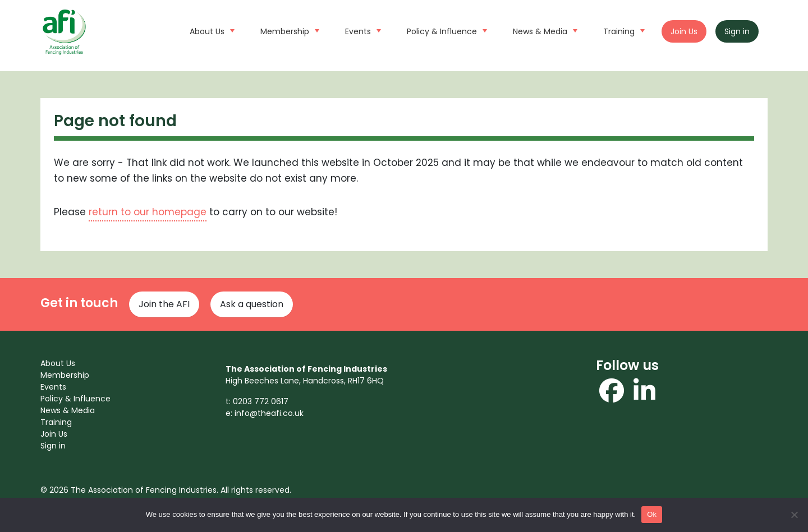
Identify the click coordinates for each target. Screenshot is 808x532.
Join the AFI (164, 304)
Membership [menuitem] (65, 375)
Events (362, 30)
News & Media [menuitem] (68, 410)
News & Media (544, 30)
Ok (652, 514)
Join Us (684, 31)
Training (623, 30)
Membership (288, 30)
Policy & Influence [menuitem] (75, 399)
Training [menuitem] (56, 422)
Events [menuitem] (53, 387)
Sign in (737, 31)
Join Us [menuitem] (54, 434)
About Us (211, 30)
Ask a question (252, 304)
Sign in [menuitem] (53, 446)
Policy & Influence (446, 30)
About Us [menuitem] (58, 363)
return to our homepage (148, 212)
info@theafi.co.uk (269, 413)
